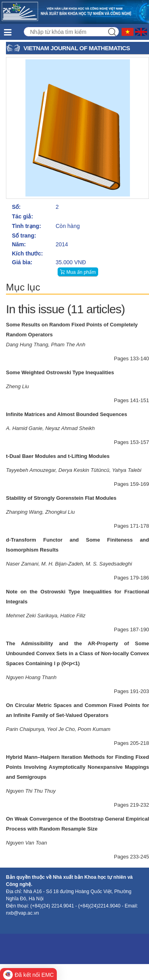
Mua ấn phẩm (81, 272)
